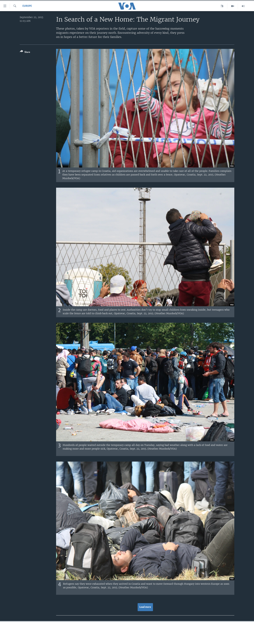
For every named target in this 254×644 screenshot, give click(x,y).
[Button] (25, 52)
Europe (27, 6)
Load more (145, 607)
